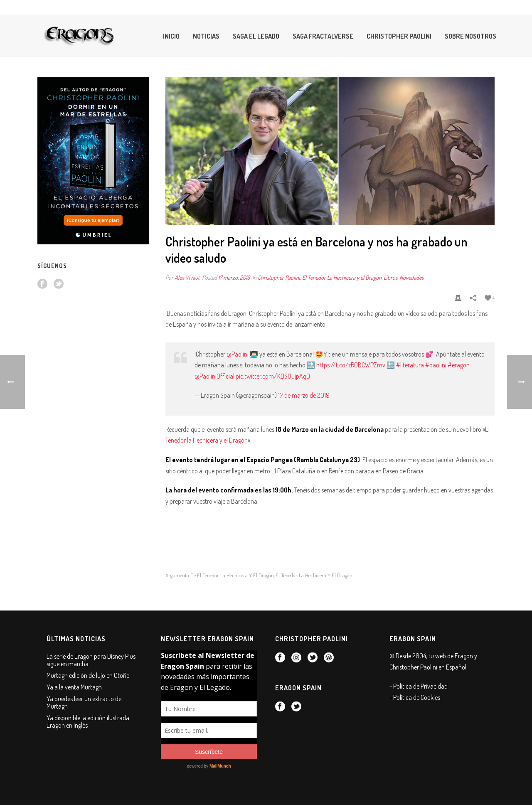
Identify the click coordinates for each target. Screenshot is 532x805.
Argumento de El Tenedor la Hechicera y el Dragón (220, 575)
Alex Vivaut (187, 277)
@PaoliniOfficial (214, 376)
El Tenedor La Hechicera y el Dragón (342, 277)
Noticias (206, 36)
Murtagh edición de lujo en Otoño (88, 675)
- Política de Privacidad (419, 686)
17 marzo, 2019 (234, 277)
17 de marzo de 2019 (304, 395)
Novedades (411, 277)
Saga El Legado (256, 36)
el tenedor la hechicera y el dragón (314, 575)
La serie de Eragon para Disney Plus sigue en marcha (91, 660)
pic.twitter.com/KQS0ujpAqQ (273, 376)
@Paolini (238, 354)
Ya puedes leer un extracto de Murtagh (84, 702)
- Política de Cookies (415, 697)
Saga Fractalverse (323, 36)
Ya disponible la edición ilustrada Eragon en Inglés (88, 721)
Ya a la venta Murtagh (74, 687)
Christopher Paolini (399, 36)
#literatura (410, 365)
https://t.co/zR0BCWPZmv (351, 365)
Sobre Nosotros (470, 36)
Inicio (171, 36)
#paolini (436, 365)
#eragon (459, 365)
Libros (390, 277)
